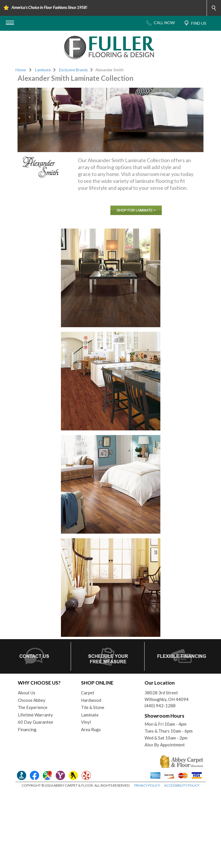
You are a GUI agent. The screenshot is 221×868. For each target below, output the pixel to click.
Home (21, 70)
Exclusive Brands (74, 70)
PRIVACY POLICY (147, 785)
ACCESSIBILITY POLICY (182, 785)
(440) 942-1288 (160, 706)
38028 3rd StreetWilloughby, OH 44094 (167, 696)
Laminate (43, 70)
